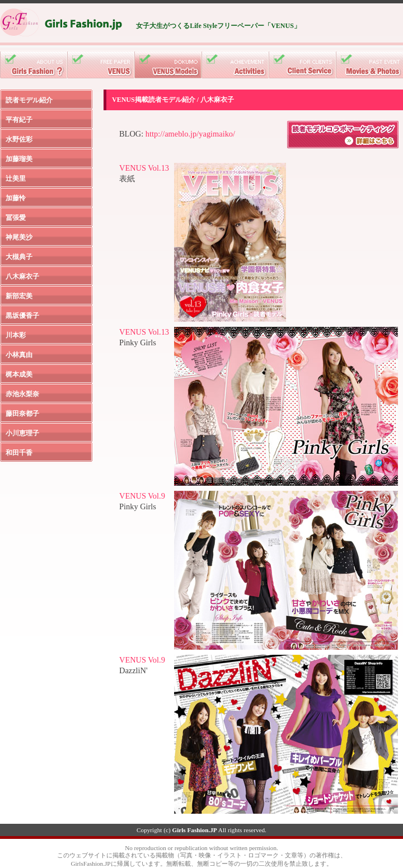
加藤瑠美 (19, 159)
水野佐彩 (19, 139)
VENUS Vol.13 (144, 168)
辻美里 (16, 179)
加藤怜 (16, 198)
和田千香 (19, 453)
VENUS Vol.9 (142, 496)
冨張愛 (16, 218)
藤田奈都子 (22, 414)
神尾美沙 (19, 237)
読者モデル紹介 (29, 100)
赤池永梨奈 (22, 394)
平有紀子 (19, 120)
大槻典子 (19, 257)
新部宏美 (19, 296)
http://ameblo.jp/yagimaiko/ (190, 134)
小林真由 (19, 355)
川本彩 (16, 335)
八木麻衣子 (22, 276)
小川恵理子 (22, 433)
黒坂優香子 (22, 316)
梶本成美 (19, 374)
